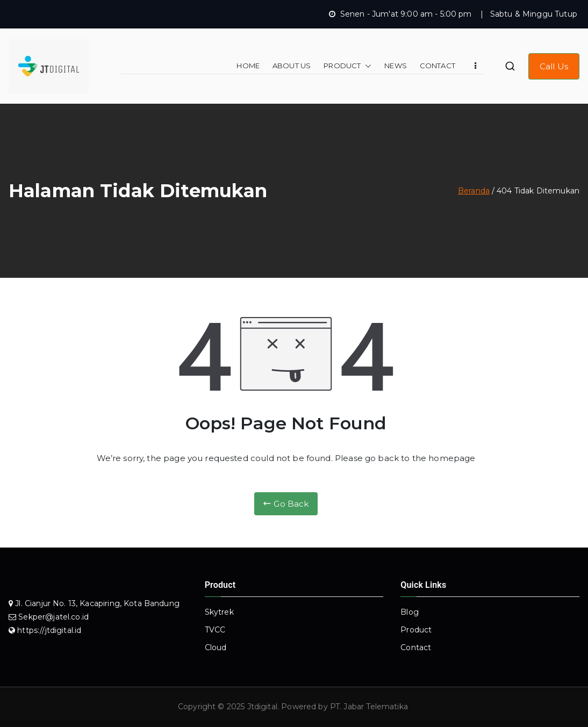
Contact (416, 647)
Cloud (216, 647)
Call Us (554, 66)
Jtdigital (262, 707)
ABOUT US (292, 66)
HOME (248, 66)
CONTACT (438, 66)
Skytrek (219, 612)
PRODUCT (347, 66)
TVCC (215, 630)
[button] (366, 66)
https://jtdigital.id (49, 630)
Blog (410, 612)
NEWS (396, 66)
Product (416, 630)
